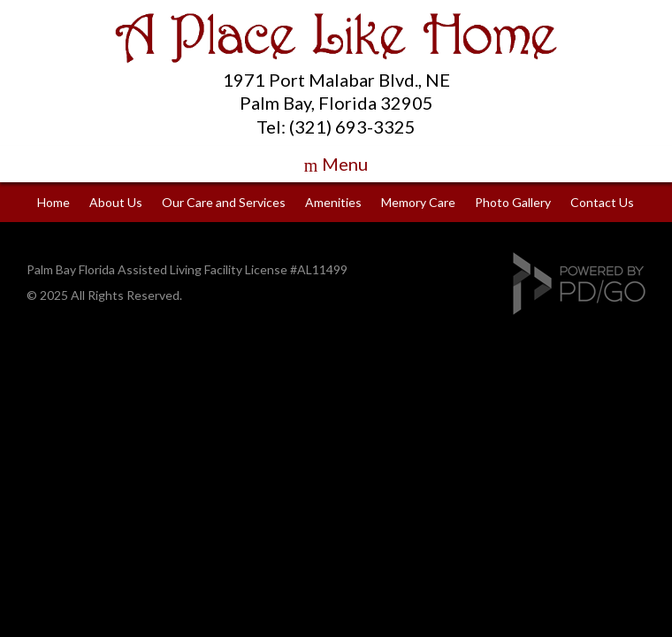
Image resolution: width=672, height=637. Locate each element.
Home (53, 202)
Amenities (333, 202)
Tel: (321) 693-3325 (336, 127)
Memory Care (418, 202)
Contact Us (602, 202)
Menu (345, 164)
